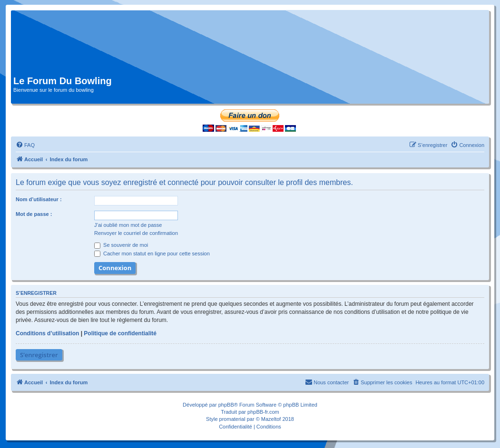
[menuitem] (25, 145)
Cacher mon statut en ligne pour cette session (152, 253)
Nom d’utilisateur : (39, 199)
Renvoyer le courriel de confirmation (136, 233)
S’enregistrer (39, 355)
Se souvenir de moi (121, 245)
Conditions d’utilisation (47, 333)
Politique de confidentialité (120, 333)
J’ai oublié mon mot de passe (128, 225)
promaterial (232, 419)
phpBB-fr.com (263, 412)
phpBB (226, 405)
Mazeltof (271, 419)
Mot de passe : (34, 214)
